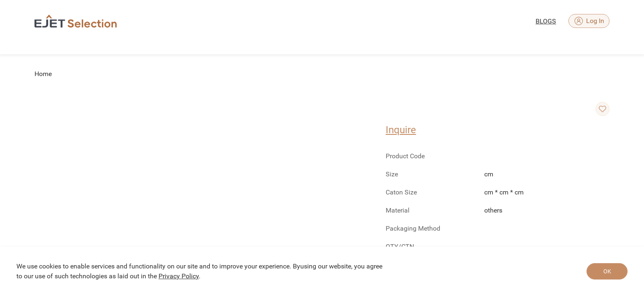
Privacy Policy (179, 276)
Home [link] (43, 74)
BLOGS (546, 21)
